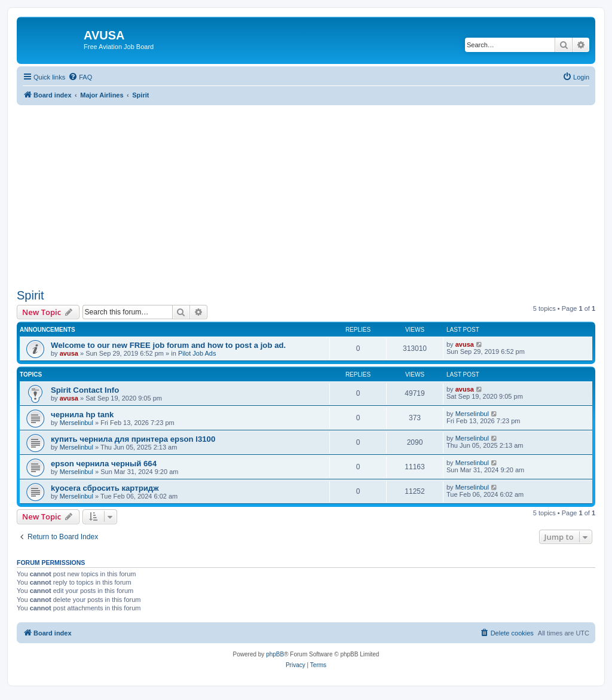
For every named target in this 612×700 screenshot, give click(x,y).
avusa (69, 353)
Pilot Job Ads (197, 353)
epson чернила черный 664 (104, 464)
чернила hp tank (82, 415)
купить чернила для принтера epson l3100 (133, 439)
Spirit (30, 295)
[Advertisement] (306, 189)
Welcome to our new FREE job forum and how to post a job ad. (168, 345)
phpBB (275, 654)
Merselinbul (76, 423)
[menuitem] (80, 77)
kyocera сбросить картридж (105, 488)
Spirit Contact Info (85, 390)
